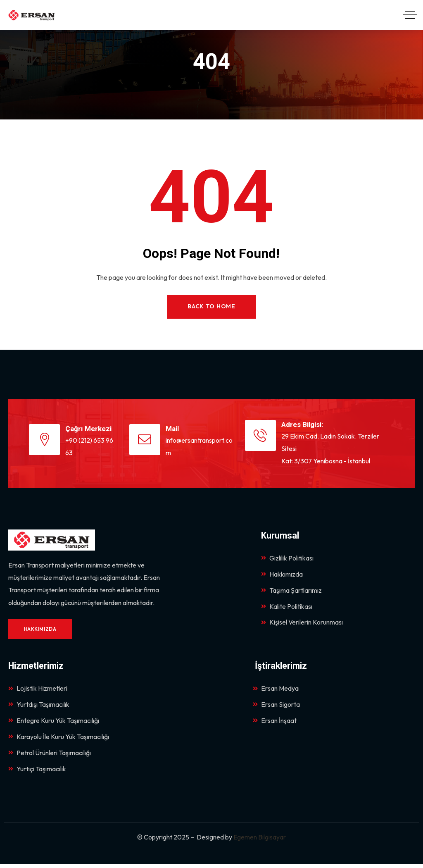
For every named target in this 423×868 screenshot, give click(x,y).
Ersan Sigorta (276, 706)
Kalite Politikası (287, 608)
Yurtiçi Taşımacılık (37, 773)
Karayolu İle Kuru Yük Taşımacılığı (59, 739)
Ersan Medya (276, 690)
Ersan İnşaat (275, 723)
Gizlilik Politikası (287, 559)
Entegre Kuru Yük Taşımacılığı (54, 723)
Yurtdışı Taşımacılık (39, 706)
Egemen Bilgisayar (260, 841)
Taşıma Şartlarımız (291, 592)
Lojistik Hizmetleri (38, 690)
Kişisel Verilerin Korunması (302, 625)
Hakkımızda (282, 575)
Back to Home (211, 307)
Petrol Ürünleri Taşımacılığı (50, 756)
